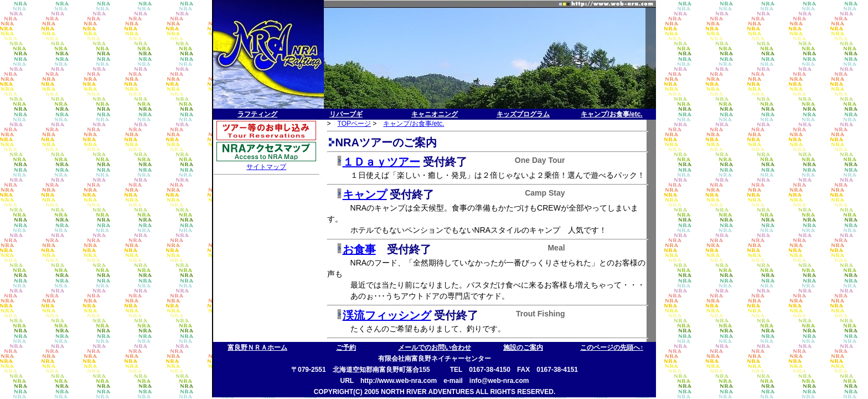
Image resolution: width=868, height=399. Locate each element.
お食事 (359, 249)
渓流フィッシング (387, 315)
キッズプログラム (523, 114)
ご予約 (346, 347)
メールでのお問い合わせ (435, 347)
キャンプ (365, 195)
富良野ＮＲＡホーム (257, 347)
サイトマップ (266, 167)
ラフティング (257, 114)
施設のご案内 (523, 347)
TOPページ (354, 124)
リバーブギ (346, 114)
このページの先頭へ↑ (612, 347)
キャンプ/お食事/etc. (611, 114)
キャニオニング (435, 114)
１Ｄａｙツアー (381, 162)
